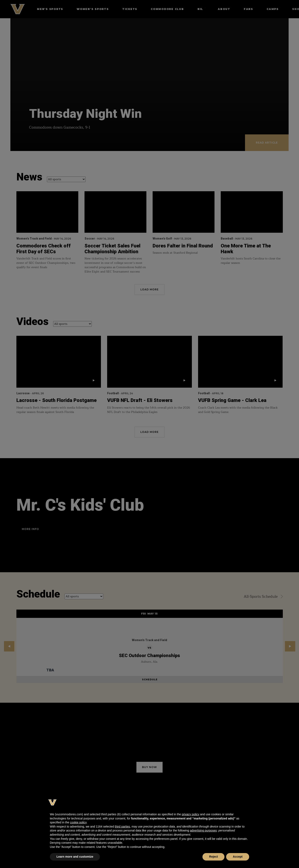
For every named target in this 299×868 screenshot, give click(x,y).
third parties (122, 827)
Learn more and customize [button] (75, 857)
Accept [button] (238, 857)
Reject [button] (213, 857)
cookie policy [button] (78, 822)
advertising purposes (203, 830)
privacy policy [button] (190, 814)
